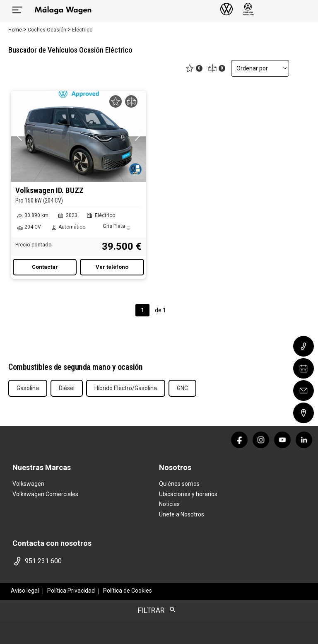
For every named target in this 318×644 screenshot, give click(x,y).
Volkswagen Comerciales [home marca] (45, 494)
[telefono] (84, 561)
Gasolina (28, 388)
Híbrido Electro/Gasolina (126, 388)
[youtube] (282, 440)
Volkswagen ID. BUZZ (78, 195)
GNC (182, 388)
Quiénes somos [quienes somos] (179, 484)
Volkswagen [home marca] (28, 484)
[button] (137, 135)
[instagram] (261, 440)
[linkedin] (304, 440)
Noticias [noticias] (169, 504)
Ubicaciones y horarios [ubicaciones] (188, 494)
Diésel (67, 388)
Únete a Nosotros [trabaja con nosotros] (182, 514)
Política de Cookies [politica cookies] (128, 591)
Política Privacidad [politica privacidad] (71, 591)
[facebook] (239, 440)
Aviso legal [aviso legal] (25, 591)
